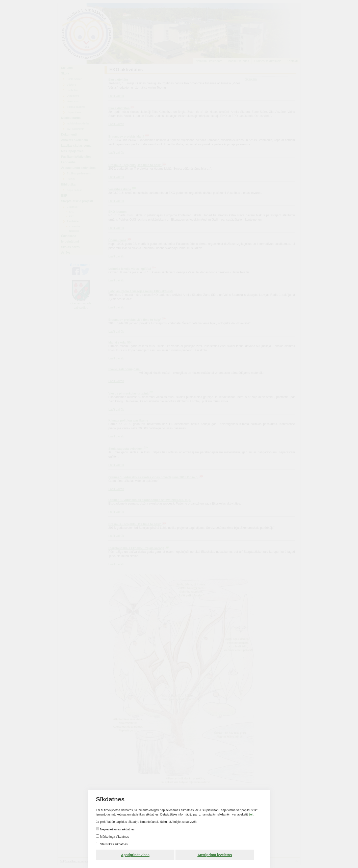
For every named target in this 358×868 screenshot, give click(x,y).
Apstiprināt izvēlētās (215, 855)
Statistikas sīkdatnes (113, 844)
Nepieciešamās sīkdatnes (117, 829)
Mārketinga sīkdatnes (114, 837)
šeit (251, 814)
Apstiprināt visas (135, 855)
